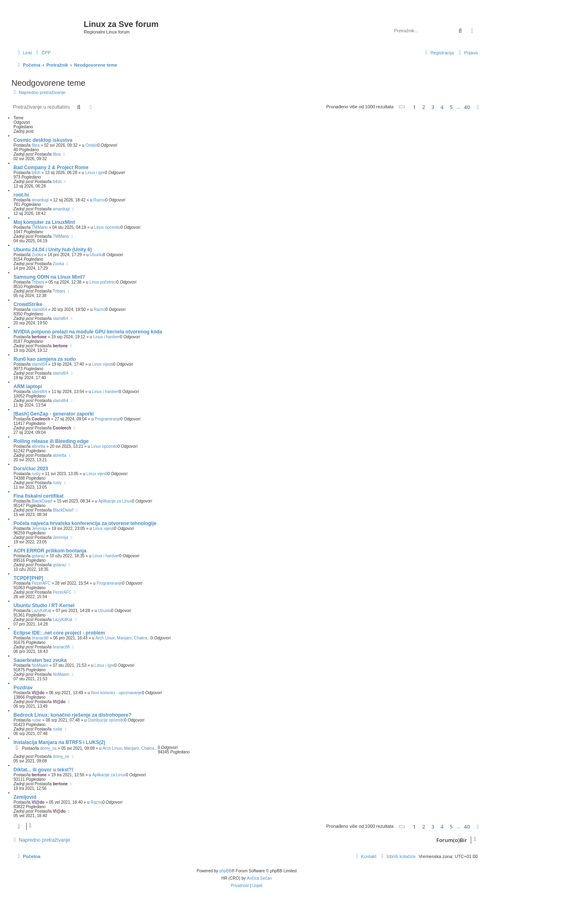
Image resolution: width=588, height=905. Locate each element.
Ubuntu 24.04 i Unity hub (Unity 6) (53, 250)
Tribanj (38, 282)
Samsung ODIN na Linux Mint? (49, 277)
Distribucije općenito (106, 720)
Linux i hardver (107, 337)
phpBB (225, 871)
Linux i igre (95, 173)
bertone (39, 337)
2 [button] (424, 107)
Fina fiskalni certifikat (39, 496)
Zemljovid (25, 797)
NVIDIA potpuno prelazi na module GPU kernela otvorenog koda (88, 332)
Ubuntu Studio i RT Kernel (44, 606)
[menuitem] (43, 53)
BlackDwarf (42, 501)
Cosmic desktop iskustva (43, 140)
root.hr (21, 195)
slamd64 (39, 309)
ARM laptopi (28, 387)
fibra (35, 145)
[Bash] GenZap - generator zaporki (54, 414)
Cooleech (41, 419)
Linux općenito (107, 227)
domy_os (48, 748)
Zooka (37, 255)
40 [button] (467, 107)
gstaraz (38, 556)
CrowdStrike (28, 304)
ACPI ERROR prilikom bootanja (50, 551)
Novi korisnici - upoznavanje (117, 693)
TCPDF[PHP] (28, 578)
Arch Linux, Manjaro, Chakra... (123, 638)
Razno (99, 200)
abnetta (38, 446)
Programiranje (108, 419)
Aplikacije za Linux (115, 501)
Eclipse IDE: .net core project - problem (59, 633)
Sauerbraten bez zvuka (40, 660)
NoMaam (40, 665)
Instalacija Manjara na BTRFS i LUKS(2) (59, 742)
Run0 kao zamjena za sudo (45, 359)
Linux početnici (103, 282)
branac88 (40, 638)
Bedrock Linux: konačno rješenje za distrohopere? (72, 715)
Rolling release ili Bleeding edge (51, 441)
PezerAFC (41, 583)
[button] (402, 107)
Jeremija (39, 528)
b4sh (36, 173)
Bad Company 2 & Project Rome (51, 168)
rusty (36, 474)
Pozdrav (23, 688)
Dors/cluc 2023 (31, 469)
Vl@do (38, 693)
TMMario (39, 227)
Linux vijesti (102, 364)
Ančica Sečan (259, 878)
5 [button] (451, 107)
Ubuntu (96, 255)
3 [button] (433, 107)
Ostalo (91, 145)
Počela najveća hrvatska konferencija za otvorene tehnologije (85, 523)
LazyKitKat (41, 611)
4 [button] (442, 107)
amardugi (40, 200)
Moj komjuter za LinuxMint (44, 222)
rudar (36, 720)
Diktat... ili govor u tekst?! (43, 770)
